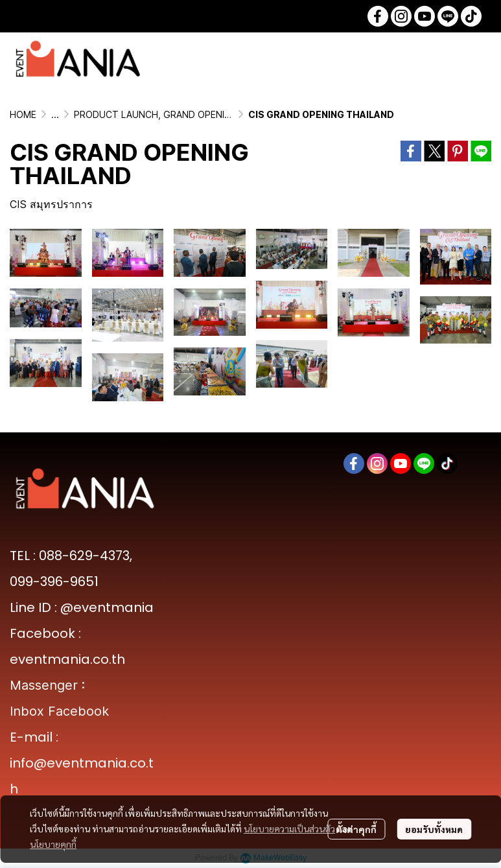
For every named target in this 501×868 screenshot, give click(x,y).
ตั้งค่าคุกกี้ (356, 829)
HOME (23, 114)
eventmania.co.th (67, 659)
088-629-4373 (84, 556)
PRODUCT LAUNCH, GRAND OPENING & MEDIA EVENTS (194, 114)
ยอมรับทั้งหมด (434, 829)
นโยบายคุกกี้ (53, 844)
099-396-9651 (54, 581)
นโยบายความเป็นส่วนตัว (289, 828)
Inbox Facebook (59, 711)
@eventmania (107, 607)
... (55, 114)
